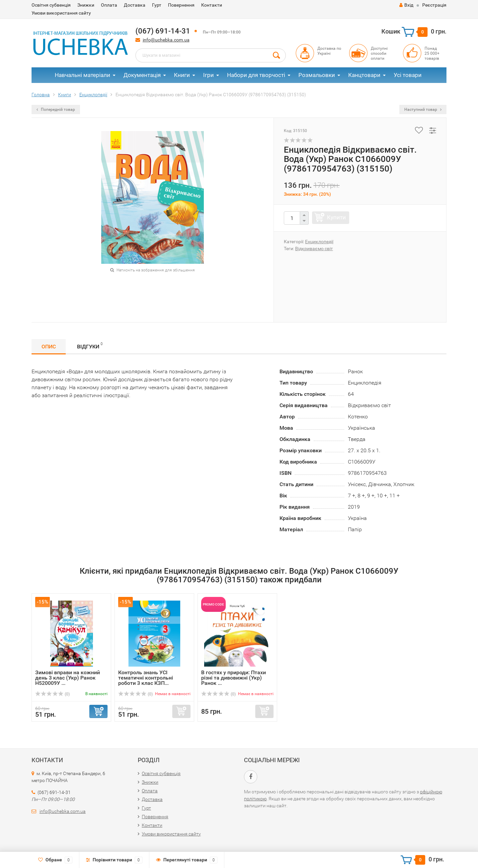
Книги (182, 75)
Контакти (212, 5)
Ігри (208, 75)
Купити (336, 217)
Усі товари (408, 75)
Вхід (406, 5)
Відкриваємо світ (314, 249)
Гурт (157, 5)
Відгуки (90, 346)
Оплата (109, 5)
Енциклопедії (319, 242)
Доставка (135, 5)
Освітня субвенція (51, 5)
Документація (142, 75)
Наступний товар (423, 109)
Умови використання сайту (61, 13)
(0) (52, 694)
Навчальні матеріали (82, 75)
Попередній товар (56, 109)
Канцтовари (364, 75)
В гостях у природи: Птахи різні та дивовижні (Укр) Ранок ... (234, 678)
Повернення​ (181, 5)
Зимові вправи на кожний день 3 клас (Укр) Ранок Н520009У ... (68, 678)
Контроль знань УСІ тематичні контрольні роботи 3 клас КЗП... (146, 678)
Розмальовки (317, 75)
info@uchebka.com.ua (166, 40)
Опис (49, 347)
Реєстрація (434, 5)
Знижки (86, 5)
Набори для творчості (256, 75)
